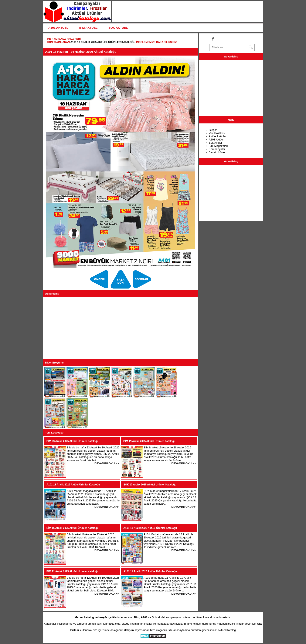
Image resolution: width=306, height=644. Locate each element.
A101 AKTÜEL (58, 28)
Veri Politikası (217, 133)
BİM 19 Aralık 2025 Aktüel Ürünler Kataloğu (149, 441)
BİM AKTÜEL (88, 28)
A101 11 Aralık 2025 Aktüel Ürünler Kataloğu (150, 571)
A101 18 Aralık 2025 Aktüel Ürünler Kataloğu (103, 42)
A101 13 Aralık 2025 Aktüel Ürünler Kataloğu (150, 528)
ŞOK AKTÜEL (118, 28)
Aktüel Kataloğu (228, 630)
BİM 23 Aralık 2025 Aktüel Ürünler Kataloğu (73, 441)
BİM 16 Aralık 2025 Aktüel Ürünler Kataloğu (73, 528)
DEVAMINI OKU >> (107, 463)
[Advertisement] (121, 328)
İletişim (213, 130)
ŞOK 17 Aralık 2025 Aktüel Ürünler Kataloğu (150, 485)
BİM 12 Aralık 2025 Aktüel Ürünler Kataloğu (73, 571)
